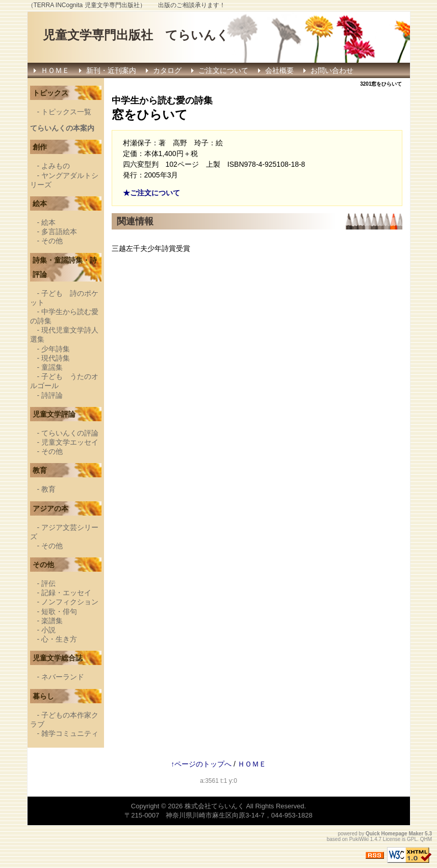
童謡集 (52, 367)
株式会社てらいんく (214, 806)
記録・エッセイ (66, 593)
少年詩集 (56, 349)
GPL (412, 839)
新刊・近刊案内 (111, 70)
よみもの (56, 166)
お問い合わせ (332, 70)
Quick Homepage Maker (394, 834)
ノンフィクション (70, 602)
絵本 (48, 222)
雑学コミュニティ (70, 733)
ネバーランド (63, 677)
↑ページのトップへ (201, 764)
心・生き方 (59, 639)
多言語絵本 (59, 232)
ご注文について (223, 70)
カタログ (167, 70)
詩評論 (52, 395)
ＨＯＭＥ (55, 70)
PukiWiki (359, 839)
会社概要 (279, 70)
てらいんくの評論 (70, 433)
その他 (52, 241)
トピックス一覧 (66, 112)
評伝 (48, 583)
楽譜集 (52, 621)
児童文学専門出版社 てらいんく (136, 35)
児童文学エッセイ (70, 442)
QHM (426, 839)
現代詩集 (56, 358)
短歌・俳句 (59, 611)
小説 (48, 630)
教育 (48, 489)
